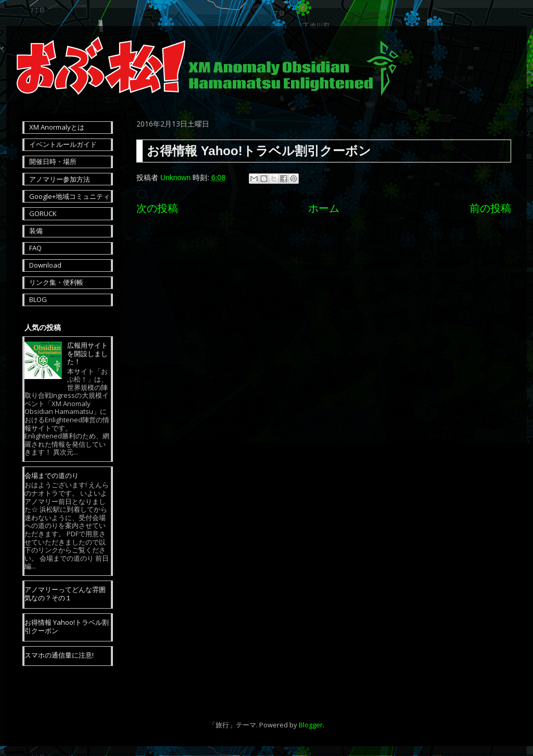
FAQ (35, 248)
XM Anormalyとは (57, 127)
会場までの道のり (52, 475)
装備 (36, 231)
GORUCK (43, 213)
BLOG (38, 299)
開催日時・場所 (53, 161)
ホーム (324, 208)
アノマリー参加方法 (60, 179)
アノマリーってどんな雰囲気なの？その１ (65, 594)
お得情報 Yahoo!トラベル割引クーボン (67, 626)
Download (45, 265)
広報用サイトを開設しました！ (87, 353)
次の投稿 (157, 208)
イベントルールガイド (63, 144)
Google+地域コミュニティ (69, 196)
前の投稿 (490, 208)
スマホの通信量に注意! (59, 655)
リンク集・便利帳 (56, 282)
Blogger (311, 725)
